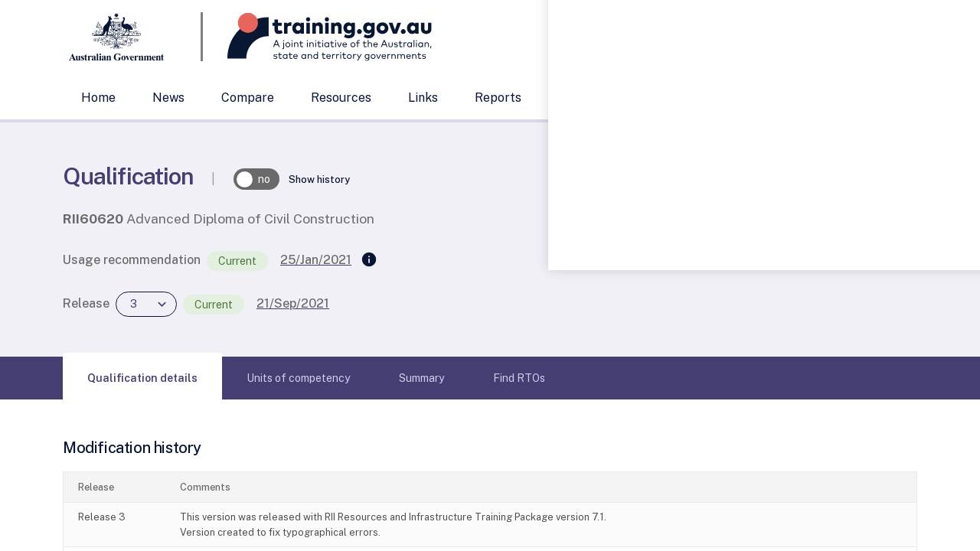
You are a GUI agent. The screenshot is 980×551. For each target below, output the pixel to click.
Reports (498, 98)
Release (86, 303)
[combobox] (762, 37)
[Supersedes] (369, 260)
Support (582, 98)
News (168, 98)
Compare (248, 98)
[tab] (142, 378)
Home (98, 98)
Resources (341, 98)
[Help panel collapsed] (963, 275)
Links (423, 98)
